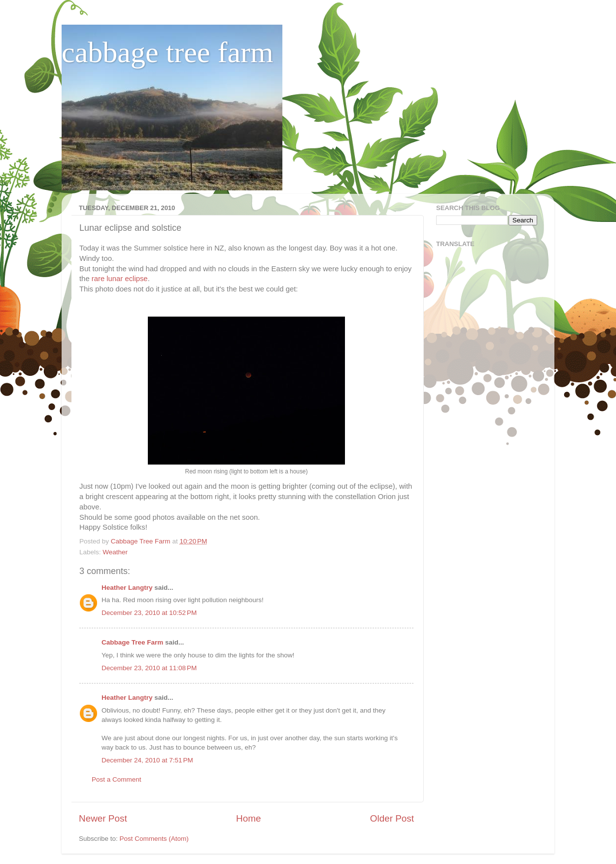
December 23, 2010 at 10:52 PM (149, 613)
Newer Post (103, 818)
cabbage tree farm (168, 52)
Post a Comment (117, 779)
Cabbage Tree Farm (132, 642)
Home (248, 818)
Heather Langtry (127, 588)
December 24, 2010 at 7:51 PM (147, 760)
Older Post (392, 818)
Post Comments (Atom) (154, 839)
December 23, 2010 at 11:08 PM (149, 668)
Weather (115, 552)
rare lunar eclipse (120, 279)
